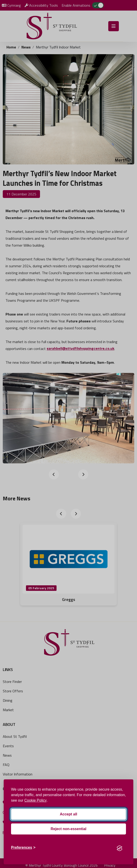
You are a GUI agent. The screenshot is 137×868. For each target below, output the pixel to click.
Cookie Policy (36, 800)
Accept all (68, 814)
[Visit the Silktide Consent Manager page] (120, 848)
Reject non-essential (68, 829)
